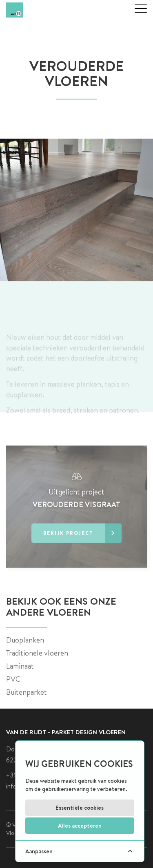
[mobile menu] (141, 9)
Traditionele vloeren (37, 653)
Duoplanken (25, 640)
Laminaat (20, 666)
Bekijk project (82, 548)
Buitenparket (27, 692)
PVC (13, 679)
